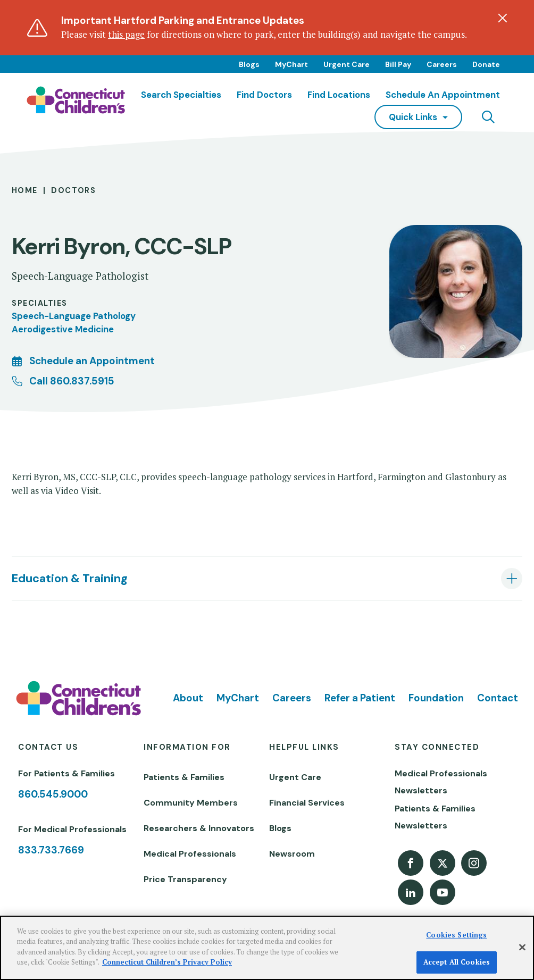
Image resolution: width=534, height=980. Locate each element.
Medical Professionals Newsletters (441, 782)
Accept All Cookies (457, 962)
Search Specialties (181, 95)
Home (25, 190)
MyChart (291, 64)
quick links (413, 117)
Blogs (249, 64)
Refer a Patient (360, 698)
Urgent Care (347, 64)
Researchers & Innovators (199, 828)
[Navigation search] (488, 117)
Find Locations (339, 95)
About (188, 698)
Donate (486, 64)
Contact (498, 698)
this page (126, 35)
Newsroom (292, 854)
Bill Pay (398, 64)
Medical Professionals (190, 854)
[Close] (522, 948)
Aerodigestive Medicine (63, 329)
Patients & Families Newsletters (435, 817)
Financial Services (307, 803)
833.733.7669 (51, 850)
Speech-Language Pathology (74, 316)
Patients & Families (184, 777)
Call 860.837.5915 (72, 381)
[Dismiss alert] (503, 18)
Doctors (73, 190)
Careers (442, 64)
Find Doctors (264, 95)
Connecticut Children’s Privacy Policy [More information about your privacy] (167, 962)
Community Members (191, 803)
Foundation (436, 698)
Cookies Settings (456, 935)
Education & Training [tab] (70, 579)
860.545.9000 (53, 794)
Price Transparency (185, 879)
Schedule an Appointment (443, 95)
